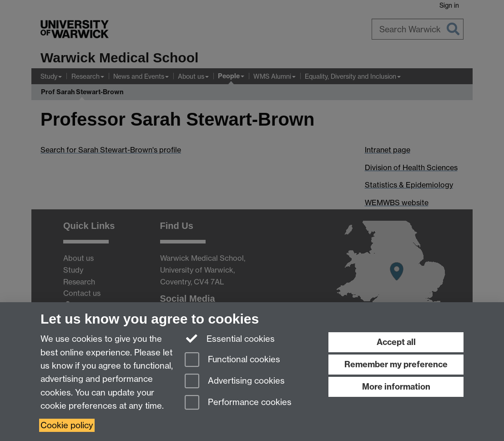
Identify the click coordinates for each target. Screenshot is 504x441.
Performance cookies (238, 403)
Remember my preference (396, 364)
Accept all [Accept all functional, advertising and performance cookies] (396, 342)
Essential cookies (230, 338)
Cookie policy (67, 425)
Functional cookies (232, 360)
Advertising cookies (235, 382)
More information (396, 387)
